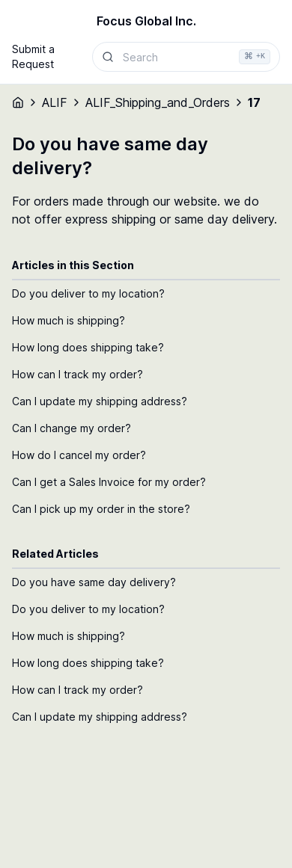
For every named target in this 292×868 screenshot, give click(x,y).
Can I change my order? (72, 428)
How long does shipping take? (88, 347)
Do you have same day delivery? (94, 582)
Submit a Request (33, 56)
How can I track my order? (77, 374)
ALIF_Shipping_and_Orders (158, 102)
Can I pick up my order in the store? (101, 509)
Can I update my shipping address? (100, 401)
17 (254, 102)
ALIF (55, 102)
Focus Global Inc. (146, 21)
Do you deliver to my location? (88, 293)
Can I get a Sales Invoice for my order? (109, 482)
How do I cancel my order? (79, 455)
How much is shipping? (69, 320)
